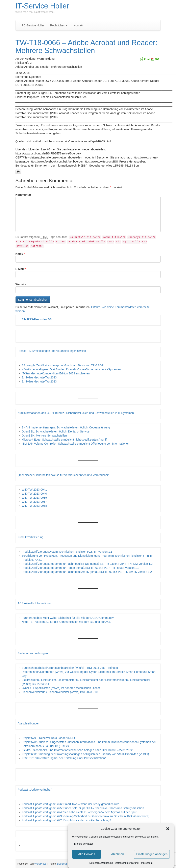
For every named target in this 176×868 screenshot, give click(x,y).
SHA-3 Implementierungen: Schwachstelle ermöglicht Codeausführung (66, 427)
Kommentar (23, 195)
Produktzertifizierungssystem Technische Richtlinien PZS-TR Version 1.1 (67, 552)
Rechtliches (59, 25)
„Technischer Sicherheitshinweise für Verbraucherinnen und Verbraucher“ (64, 475)
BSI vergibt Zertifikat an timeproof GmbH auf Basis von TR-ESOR (63, 365)
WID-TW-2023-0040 (34, 494)
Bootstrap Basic (66, 864)
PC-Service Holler (33, 25)
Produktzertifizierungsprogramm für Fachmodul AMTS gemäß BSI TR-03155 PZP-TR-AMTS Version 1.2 (87, 572)
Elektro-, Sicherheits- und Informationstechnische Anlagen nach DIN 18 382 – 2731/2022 (77, 750)
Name (20, 254)
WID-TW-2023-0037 (34, 502)
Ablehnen (117, 854)
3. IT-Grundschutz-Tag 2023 (39, 377)
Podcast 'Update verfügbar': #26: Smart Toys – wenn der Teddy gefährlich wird (71, 804)
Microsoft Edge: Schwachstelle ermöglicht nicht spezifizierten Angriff (64, 440)
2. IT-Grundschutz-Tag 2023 (39, 381)
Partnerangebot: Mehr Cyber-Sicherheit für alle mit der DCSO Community (68, 618)
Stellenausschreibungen (33, 653)
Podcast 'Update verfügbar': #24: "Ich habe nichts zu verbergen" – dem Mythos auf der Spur (79, 812)
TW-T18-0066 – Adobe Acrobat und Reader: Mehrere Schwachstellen (86, 47)
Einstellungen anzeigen (152, 854)
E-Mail (21, 269)
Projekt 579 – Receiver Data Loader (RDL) (48, 738)
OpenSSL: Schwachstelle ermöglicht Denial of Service (56, 431)
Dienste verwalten (84, 844)
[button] (168, 829)
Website (21, 284)
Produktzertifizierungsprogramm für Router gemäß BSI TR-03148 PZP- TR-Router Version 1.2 (81, 568)
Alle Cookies (87, 854)
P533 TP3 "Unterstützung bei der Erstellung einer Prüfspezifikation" (64, 758)
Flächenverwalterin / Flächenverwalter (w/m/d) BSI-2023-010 (60, 692)
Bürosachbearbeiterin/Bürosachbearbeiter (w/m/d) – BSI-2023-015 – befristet (70, 668)
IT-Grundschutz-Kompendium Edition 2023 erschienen (56, 373)
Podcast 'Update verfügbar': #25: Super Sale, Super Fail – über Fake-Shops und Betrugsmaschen (83, 808)
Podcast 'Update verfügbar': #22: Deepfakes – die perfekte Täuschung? (66, 820)
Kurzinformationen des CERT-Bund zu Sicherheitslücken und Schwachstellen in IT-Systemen (76, 413)
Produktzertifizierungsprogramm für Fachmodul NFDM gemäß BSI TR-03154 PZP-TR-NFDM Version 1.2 (87, 564)
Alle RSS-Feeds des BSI (37, 319)
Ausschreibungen (29, 723)
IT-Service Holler (42, 6)
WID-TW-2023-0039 (34, 498)
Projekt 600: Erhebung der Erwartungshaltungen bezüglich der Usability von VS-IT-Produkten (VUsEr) (85, 754)
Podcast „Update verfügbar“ (35, 790)
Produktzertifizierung (31, 537)
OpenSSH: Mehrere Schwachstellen (44, 436)
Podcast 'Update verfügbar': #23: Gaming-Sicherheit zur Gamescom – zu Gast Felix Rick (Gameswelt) (86, 816)
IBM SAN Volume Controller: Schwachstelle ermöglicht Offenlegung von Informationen (76, 444)
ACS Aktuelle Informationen (35, 603)
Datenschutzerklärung (101, 863)
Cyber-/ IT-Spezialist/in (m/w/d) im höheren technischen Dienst (61, 688)
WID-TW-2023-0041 (34, 490)
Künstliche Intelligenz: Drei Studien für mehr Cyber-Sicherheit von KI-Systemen (71, 369)
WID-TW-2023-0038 (34, 506)
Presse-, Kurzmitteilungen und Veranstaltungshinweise (52, 351)
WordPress (40, 864)
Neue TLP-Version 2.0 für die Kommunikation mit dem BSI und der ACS (67, 622)
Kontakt (78, 25)
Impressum (146, 863)
